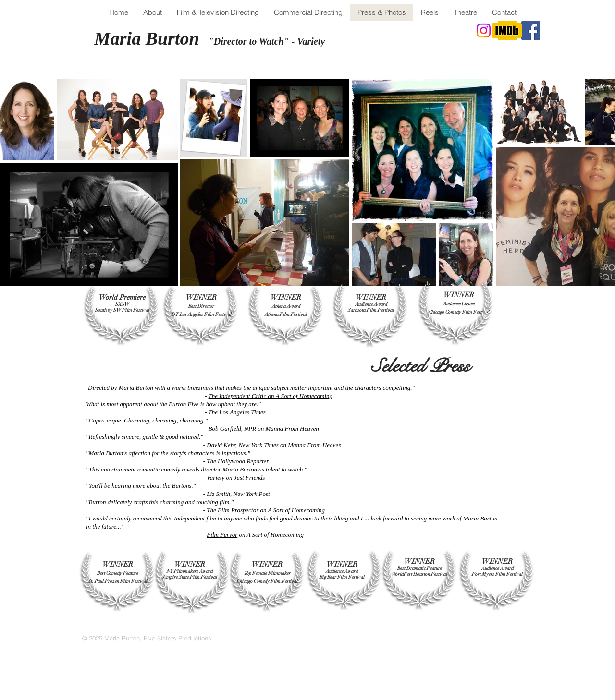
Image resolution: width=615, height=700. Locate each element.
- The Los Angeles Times (235, 412)
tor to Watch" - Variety (280, 41)
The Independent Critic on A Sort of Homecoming (271, 396)
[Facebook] (531, 30)
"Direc (222, 41)
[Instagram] (484, 30)
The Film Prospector (233, 510)
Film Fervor (222, 535)
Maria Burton (149, 38)
